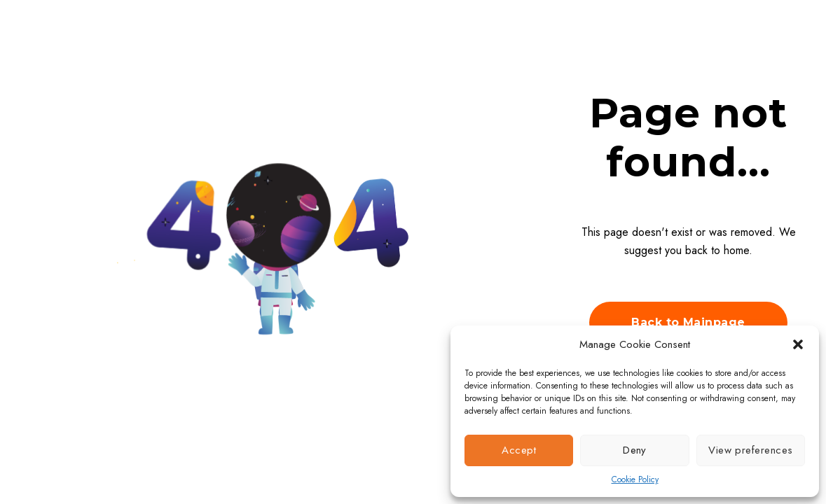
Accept (519, 450)
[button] (798, 344)
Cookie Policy (635, 479)
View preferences (750, 450)
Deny (635, 450)
